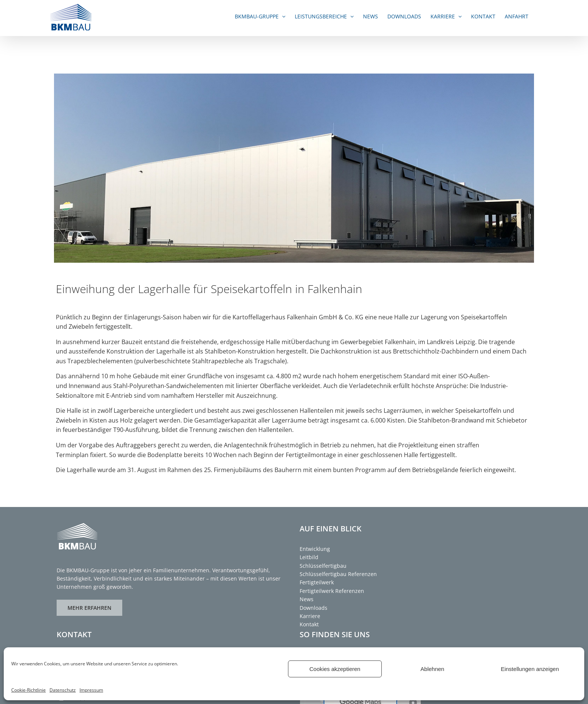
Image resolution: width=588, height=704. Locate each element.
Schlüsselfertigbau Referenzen (338, 574)
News (307, 599)
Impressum (91, 690)
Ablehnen (432, 669)
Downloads (313, 608)
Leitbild (309, 557)
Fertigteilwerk (317, 582)
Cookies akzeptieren (335, 669)
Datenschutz (63, 690)
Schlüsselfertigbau (323, 566)
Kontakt (309, 624)
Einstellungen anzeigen (530, 669)
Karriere (310, 616)
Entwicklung (315, 549)
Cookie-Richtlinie (28, 690)
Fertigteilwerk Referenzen (332, 591)
